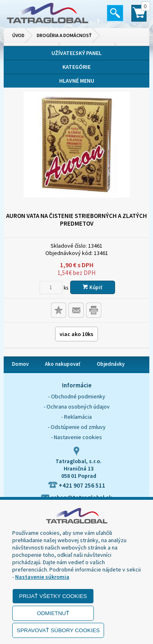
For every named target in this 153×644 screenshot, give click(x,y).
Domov (20, 364)
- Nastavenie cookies (76, 437)
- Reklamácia (76, 417)
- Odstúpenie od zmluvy (77, 427)
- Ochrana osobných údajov (77, 407)
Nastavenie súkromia (42, 577)
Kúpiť (93, 287)
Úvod (18, 35)
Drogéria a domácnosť (64, 35)
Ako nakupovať (63, 364)
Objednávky (111, 364)
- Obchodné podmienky (77, 396)
